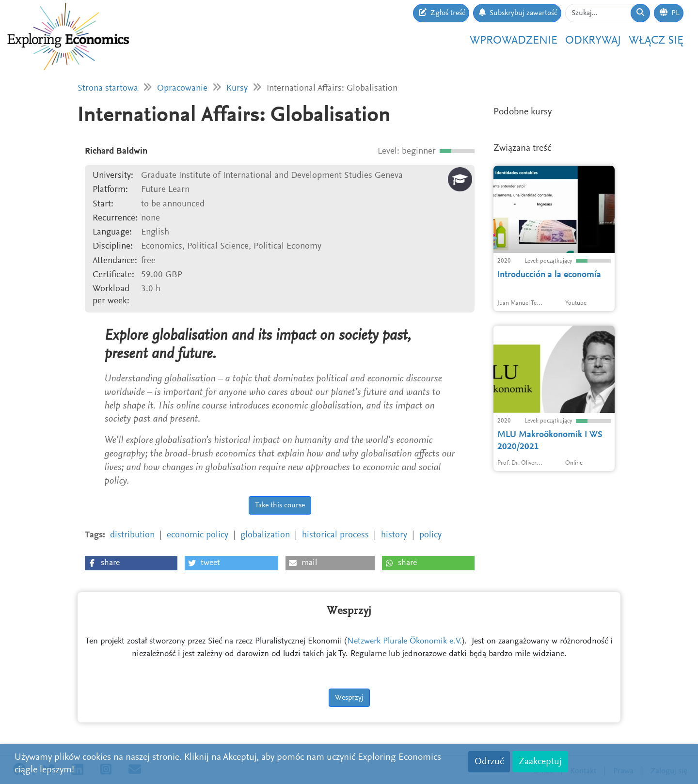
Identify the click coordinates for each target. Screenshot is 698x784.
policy (430, 535)
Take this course (280, 505)
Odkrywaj (593, 41)
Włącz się (656, 41)
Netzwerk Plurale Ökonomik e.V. (405, 642)
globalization (265, 535)
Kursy (237, 88)
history (394, 535)
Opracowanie (182, 88)
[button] (131, 563)
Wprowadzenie (514, 41)
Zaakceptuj (540, 762)
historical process (335, 535)
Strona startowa (108, 88)
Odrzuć (489, 762)
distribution (132, 535)
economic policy (198, 535)
